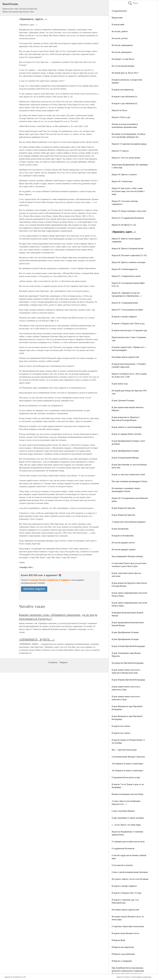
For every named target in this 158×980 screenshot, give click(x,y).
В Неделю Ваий (118, 940)
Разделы (63, 662)
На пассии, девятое (120, 31)
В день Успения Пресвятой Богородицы (128, 646)
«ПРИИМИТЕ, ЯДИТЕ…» (37, 639)
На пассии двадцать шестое (123, 543)
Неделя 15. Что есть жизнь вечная (126, 158)
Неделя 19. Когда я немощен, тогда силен (129, 211)
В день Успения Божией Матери (125, 458)
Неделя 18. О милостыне (122, 181)
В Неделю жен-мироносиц (123, 947)
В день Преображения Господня (125, 451)
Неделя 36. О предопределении (125, 303)
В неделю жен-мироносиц (123, 90)
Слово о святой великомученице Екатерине (130, 872)
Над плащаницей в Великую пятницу (127, 556)
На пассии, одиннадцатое (122, 45)
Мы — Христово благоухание (124, 750)
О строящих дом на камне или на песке (128, 842)
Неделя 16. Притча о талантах (124, 174)
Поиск (133, 3)
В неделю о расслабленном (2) (124, 103)
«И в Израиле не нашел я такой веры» (128, 764)
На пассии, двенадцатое (122, 52)
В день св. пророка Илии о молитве (127, 434)
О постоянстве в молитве (122, 865)
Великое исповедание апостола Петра (128, 794)
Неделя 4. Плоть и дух (121, 117)
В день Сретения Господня (123, 400)
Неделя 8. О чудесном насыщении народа (129, 144)
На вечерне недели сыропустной (125, 357)
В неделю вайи (118, 24)
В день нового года (120, 384)
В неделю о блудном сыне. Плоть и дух (128, 323)
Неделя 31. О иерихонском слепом (126, 276)
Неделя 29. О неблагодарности (125, 269)
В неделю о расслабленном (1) (124, 97)
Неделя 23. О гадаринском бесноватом (128, 218)
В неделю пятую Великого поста (125, 933)
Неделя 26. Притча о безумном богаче (128, 248)
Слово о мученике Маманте (123, 811)
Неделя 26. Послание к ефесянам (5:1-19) (129, 255)
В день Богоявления (120, 529)
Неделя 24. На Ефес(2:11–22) (124, 225)
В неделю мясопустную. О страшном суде (129, 330)
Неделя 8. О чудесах (120, 151)
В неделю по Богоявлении (123, 536)
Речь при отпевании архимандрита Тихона (129, 481)
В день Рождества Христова (123, 508)
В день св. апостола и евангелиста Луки (128, 474)
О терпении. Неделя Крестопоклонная (128, 926)
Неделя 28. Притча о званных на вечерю (129, 262)
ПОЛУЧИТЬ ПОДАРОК (34, 589)
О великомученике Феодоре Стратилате (128, 757)
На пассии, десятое (120, 38)
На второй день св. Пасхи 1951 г (125, 73)
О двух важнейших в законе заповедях (128, 818)
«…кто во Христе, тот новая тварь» (127, 825)
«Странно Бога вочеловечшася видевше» (129, 522)
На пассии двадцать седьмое (124, 549)
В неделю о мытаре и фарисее (124, 317)
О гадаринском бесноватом (123, 848)
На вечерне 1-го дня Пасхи (123, 59)
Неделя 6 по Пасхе (119, 110)
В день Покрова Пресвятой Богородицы (128, 680)
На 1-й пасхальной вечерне (123, 66)
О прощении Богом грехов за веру (126, 777)
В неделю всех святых (121, 726)
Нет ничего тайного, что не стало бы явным (130, 879)
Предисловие (117, 18)
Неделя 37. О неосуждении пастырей (127, 310)
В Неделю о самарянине (122, 961)
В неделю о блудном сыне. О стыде (127, 893)
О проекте (53, 662)
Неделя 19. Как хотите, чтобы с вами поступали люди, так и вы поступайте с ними (128, 191)
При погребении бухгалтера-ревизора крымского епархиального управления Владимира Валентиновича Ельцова (128, 971)
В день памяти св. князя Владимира (127, 427)
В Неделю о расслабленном (123, 954)
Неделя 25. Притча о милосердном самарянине (134, 977)
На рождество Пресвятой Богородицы (128, 663)
